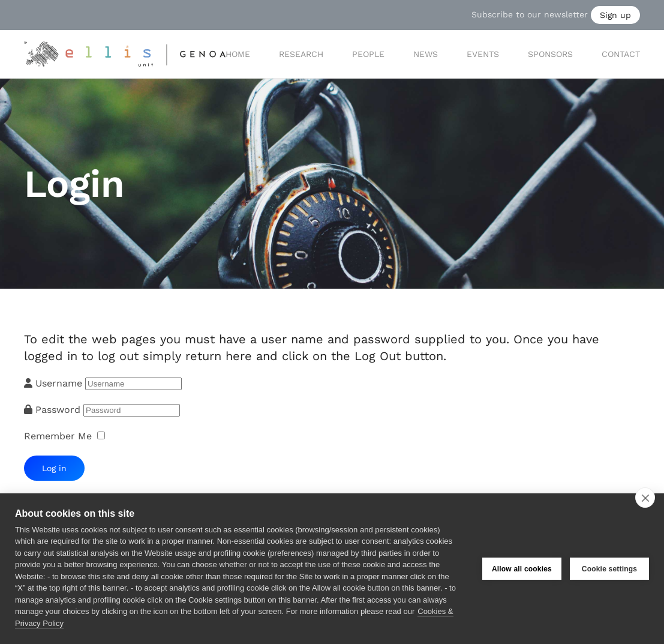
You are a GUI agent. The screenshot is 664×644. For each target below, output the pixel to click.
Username (59, 383)
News (426, 54)
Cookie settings (609, 569)
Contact (621, 54)
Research (301, 54)
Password (59, 410)
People (368, 54)
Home (238, 54)
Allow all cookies (522, 569)
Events (483, 54)
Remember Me (58, 436)
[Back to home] (125, 54)
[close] (645, 498)
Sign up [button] (615, 15)
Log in (54, 468)
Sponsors (550, 54)
